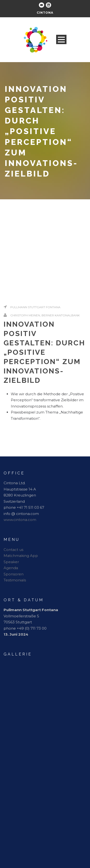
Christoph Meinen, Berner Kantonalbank (45, 315)
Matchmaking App (21, 556)
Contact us (13, 550)
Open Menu (61, 39)
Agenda (11, 568)
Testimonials (15, 580)
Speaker (11, 562)
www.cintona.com (20, 520)
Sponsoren (14, 574)
